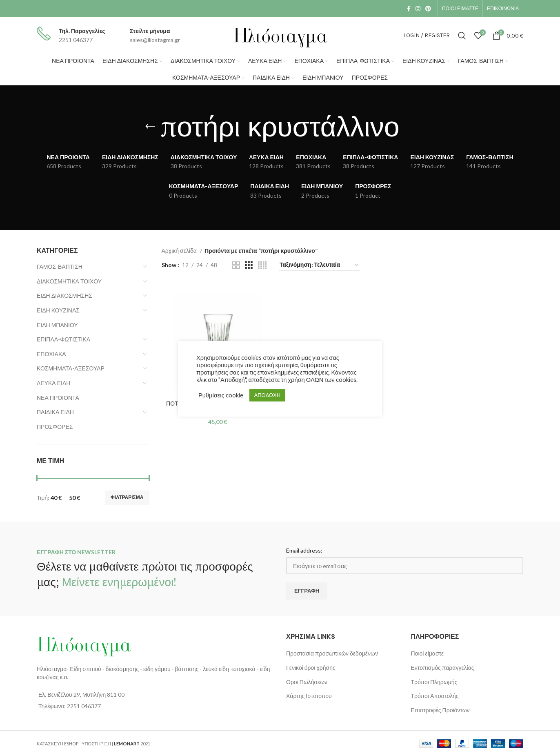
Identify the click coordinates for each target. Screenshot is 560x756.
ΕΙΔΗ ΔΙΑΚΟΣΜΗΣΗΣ (64, 295)
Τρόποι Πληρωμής (434, 682)
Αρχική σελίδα (180, 251)
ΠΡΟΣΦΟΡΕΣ (55, 427)
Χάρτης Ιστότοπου (309, 696)
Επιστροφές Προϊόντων (440, 710)
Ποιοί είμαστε (428, 653)
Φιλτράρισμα (127, 497)
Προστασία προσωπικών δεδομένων (332, 653)
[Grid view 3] (249, 265)
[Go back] (150, 127)
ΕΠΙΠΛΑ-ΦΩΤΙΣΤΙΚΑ (63, 339)
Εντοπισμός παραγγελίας (443, 668)
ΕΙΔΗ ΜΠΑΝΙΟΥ (57, 325)
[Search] (462, 36)
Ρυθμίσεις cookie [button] (221, 395)
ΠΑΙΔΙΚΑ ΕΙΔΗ (55, 412)
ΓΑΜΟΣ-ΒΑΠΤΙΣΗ (60, 266)
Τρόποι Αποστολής (435, 696)
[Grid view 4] (262, 265)
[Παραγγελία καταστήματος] (320, 265)
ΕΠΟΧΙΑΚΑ (51, 354)
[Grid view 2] (236, 265)
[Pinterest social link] (428, 9)
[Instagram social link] (418, 9)
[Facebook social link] (409, 9)
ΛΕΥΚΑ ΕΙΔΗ (53, 383)
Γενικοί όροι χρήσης (311, 668)
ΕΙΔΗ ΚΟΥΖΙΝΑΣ (58, 310)
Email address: (304, 550)
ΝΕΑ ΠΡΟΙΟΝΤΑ (58, 398)
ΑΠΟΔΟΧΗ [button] (267, 395)
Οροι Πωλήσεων (307, 682)
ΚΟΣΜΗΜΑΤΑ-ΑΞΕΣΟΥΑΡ (71, 368)
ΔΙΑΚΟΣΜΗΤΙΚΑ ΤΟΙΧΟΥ (69, 281)
